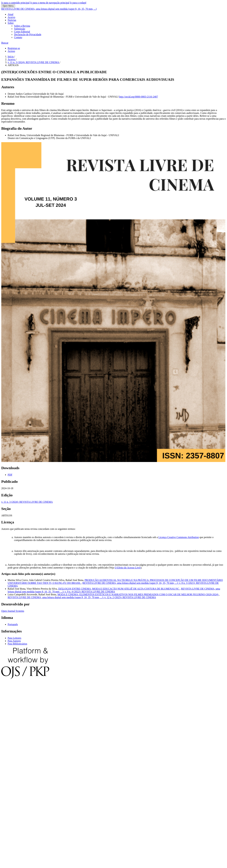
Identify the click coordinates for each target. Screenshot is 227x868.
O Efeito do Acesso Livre (128, 568)
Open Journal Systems (13, 611)
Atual (11, 14)
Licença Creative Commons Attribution (179, 537)
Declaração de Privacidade (28, 34)
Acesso (11, 51)
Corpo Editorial (22, 32)
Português (13, 624)
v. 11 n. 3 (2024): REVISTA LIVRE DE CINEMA (34, 62)
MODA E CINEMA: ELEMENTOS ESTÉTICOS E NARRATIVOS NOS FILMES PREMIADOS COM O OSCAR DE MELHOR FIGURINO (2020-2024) (138, 594)
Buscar (5, 43)
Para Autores (14, 641)
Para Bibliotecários (17, 644)
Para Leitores (14, 638)
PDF (10, 475)
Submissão (20, 29)
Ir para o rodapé (78, 3)
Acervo (11, 17)
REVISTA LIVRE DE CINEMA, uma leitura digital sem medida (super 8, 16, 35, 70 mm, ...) (49, 9)
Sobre (11, 23)
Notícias (12, 20)
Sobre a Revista (22, 26)
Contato (18, 37)
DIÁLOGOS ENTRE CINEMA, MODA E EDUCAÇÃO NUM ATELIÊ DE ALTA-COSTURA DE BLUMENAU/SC (119, 589)
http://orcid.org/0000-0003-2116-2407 (138, 97)
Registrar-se (14, 48)
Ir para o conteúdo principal (15, 3)
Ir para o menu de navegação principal (50, 3)
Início (11, 57)
